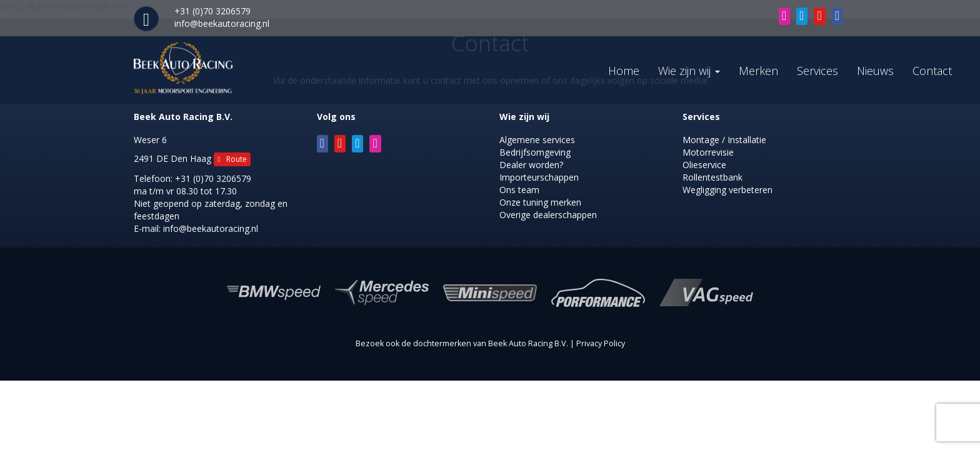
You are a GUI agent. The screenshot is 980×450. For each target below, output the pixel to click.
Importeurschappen (539, 177)
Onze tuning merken (540, 202)
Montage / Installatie (724, 140)
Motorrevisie (708, 152)
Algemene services (537, 140)
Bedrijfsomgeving (535, 152)
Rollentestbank (712, 177)
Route (232, 159)
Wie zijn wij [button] (689, 71)
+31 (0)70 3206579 (213, 178)
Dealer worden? (531, 165)
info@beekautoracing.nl (222, 23)
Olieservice (704, 165)
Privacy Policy (601, 343)
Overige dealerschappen (548, 215)
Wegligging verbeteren (727, 190)
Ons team (519, 190)
